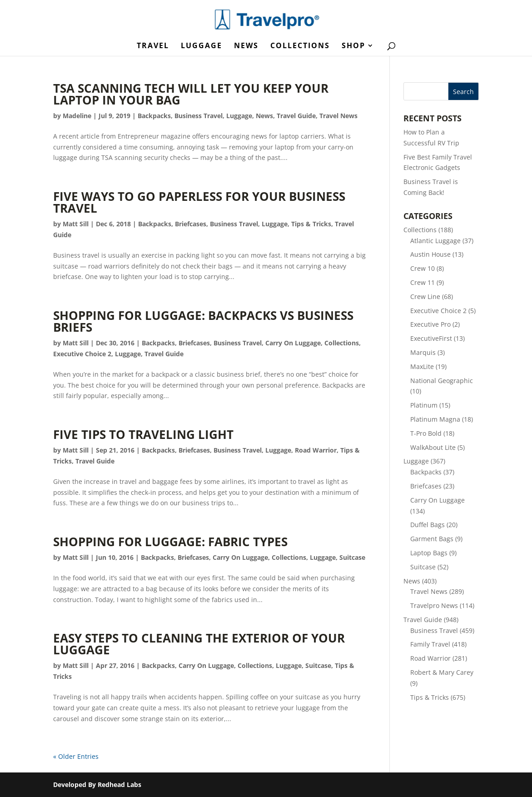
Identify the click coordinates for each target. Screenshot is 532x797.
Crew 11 (423, 282)
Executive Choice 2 (82, 354)
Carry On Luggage (293, 343)
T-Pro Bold (426, 433)
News (246, 46)
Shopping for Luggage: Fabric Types (170, 542)
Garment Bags (432, 539)
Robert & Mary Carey (442, 672)
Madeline (77, 116)
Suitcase (352, 557)
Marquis (423, 352)
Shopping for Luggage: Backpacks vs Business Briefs (203, 321)
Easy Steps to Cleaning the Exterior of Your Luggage (199, 644)
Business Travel (199, 116)
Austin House (430, 254)
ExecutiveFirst (431, 338)
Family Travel (430, 644)
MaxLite (422, 366)
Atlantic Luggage (435, 241)
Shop (353, 46)
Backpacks (154, 116)
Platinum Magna (435, 419)
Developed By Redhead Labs (97, 785)
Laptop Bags (429, 553)
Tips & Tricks (311, 224)
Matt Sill (76, 224)
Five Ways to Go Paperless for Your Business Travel (199, 202)
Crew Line (425, 296)
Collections (300, 46)
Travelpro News (434, 605)
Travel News (338, 116)
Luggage (201, 46)
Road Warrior (316, 450)
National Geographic (442, 381)
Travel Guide (296, 116)
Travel (153, 46)
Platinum (424, 405)
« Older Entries (76, 756)
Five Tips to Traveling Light (143, 434)
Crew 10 (423, 268)
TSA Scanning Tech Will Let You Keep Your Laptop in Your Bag (191, 94)
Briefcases (191, 224)
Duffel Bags (428, 525)
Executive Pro (430, 324)
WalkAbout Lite (433, 447)
